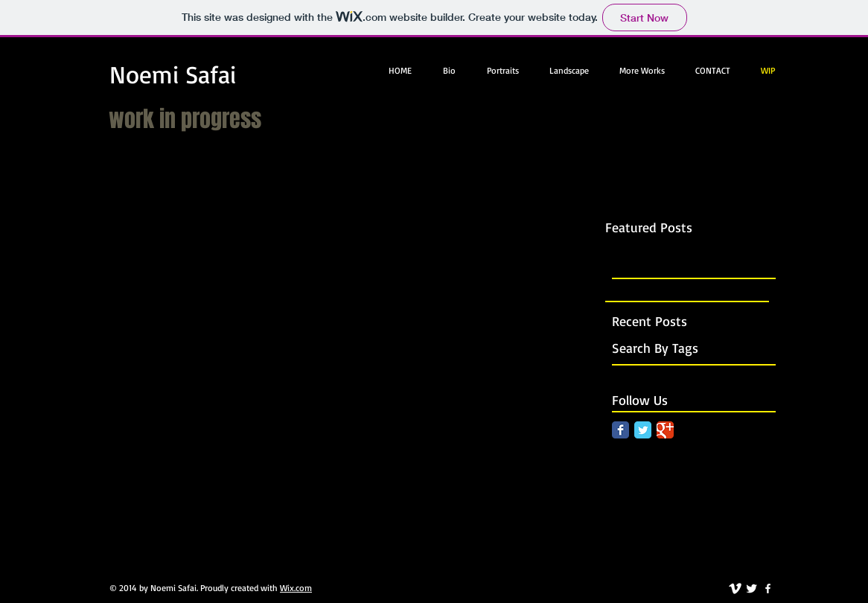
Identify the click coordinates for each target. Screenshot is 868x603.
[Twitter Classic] (643, 430)
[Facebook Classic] (620, 430)
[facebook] (768, 588)
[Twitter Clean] (751, 588)
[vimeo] (735, 588)
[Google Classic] (665, 430)
